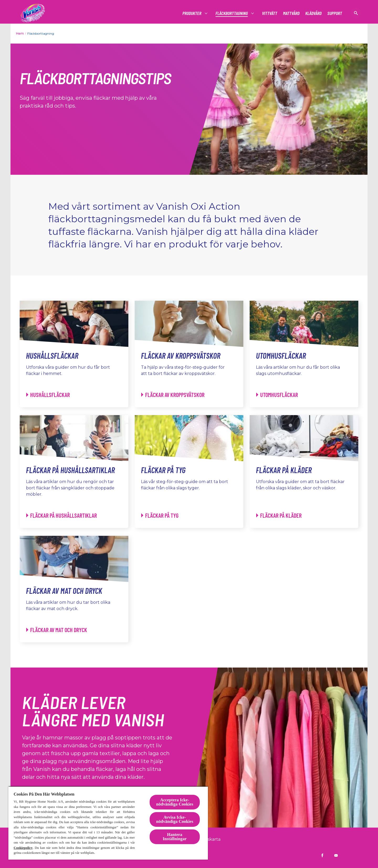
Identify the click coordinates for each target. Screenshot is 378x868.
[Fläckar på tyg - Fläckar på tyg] (160, 515)
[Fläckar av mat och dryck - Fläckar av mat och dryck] (57, 630)
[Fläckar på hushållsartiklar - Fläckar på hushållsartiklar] (62, 515)
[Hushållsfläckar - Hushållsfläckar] (48, 395)
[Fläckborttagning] (232, 13)
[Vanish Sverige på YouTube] (336, 855)
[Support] (335, 13)
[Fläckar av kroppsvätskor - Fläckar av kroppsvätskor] (173, 395)
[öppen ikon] (356, 13)
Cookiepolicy (23, 848)
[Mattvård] (291, 13)
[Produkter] (192, 13)
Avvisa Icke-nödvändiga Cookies (175, 819)
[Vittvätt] (270, 13)
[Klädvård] (313, 13)
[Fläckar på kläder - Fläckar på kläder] (279, 515)
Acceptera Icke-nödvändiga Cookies (175, 802)
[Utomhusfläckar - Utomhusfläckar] (277, 395)
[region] (108, 823)
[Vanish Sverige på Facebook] (322, 855)
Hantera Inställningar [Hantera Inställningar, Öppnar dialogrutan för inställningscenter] (175, 837)
